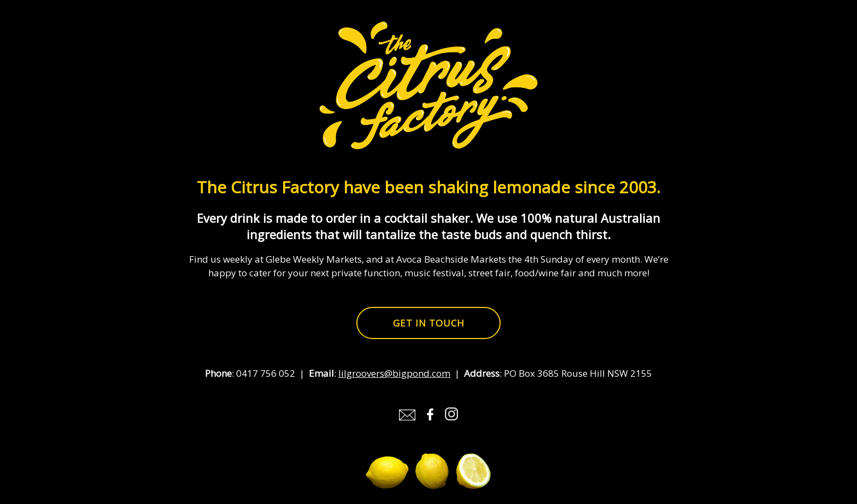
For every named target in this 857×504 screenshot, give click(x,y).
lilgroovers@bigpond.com (394, 373)
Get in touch (429, 323)
